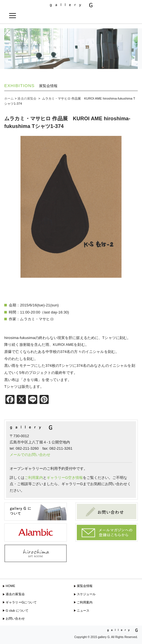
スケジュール (86, 594)
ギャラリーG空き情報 (65, 478)
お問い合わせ (15, 618)
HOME (11, 586)
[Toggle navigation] (13, 16)
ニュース (83, 611)
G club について (17, 611)
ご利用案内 (34, 478)
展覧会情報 (85, 586)
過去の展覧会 (15, 594)
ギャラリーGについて (21, 602)
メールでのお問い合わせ (30, 455)
